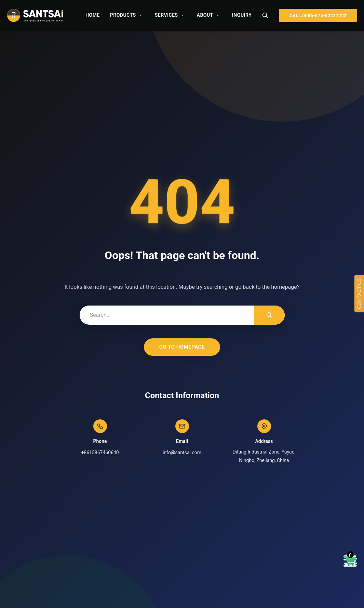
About (205, 15)
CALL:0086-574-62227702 (318, 16)
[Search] (265, 15)
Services (166, 15)
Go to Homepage (182, 347)
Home (93, 15)
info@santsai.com (182, 452)
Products (123, 15)
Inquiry (242, 15)
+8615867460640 (100, 452)
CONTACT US (359, 294)
